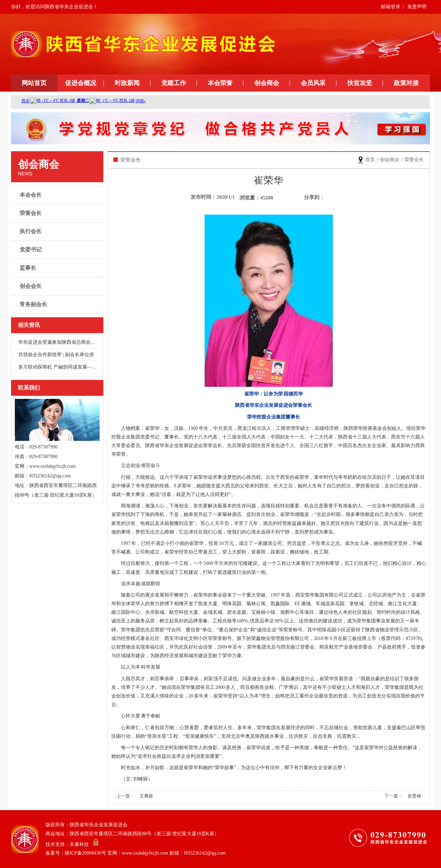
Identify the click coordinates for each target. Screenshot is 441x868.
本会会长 (58, 195)
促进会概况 (81, 83)
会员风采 (313, 83)
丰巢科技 (79, 844)
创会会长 (58, 286)
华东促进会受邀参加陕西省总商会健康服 (59, 342)
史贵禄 (414, 796)
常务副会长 (58, 304)
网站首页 (34, 83)
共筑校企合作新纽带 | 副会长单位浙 (56, 355)
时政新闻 (127, 83)
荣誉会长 (58, 213)
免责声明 (417, 7)
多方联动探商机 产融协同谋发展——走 (59, 367)
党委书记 (58, 250)
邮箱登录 (391, 7)
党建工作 (174, 83)
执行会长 (58, 231)
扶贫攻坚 (360, 83)
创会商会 (267, 83)
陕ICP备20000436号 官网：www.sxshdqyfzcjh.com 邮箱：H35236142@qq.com (145, 853)
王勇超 (146, 796)
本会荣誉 (220, 83)
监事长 (58, 268)
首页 (370, 160)
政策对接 (406, 83)
